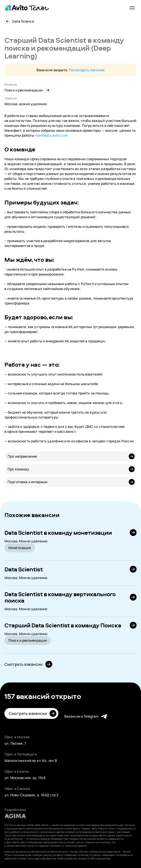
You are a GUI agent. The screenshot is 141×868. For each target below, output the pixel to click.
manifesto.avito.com (51, 135)
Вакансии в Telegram (81, 716)
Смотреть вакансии (23, 664)
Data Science (23, 21)
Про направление (22, 456)
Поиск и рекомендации (24, 90)
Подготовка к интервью (27, 482)
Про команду (19, 469)
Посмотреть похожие (87, 70)
